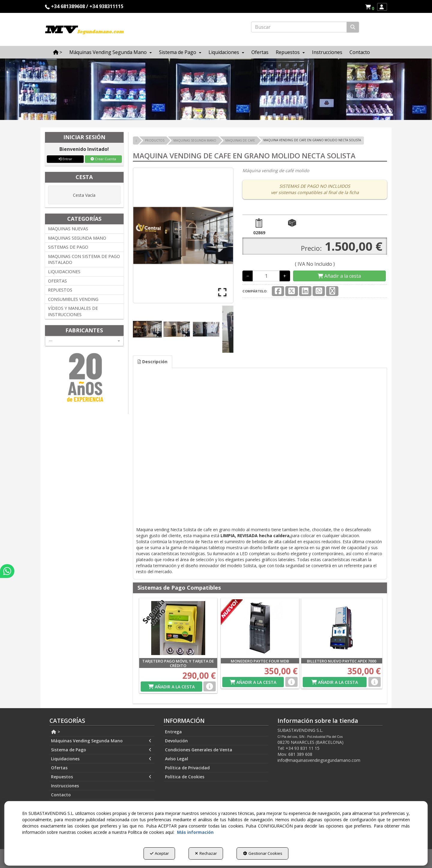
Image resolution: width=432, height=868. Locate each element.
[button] (371, 7)
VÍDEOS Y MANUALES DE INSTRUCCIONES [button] (73, 311)
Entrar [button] (65, 159)
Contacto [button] (61, 795)
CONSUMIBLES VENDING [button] (73, 299)
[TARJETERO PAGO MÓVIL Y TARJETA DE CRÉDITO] (178, 628)
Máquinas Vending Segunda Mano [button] (101, 741)
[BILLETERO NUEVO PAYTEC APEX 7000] (342, 628)
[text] (299, 27)
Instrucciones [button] (65, 786)
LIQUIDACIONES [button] (64, 272)
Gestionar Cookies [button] (263, 853)
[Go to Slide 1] (147, 329)
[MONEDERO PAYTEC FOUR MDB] (260, 628)
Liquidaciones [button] (101, 759)
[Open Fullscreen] (222, 292)
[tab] (153, 362)
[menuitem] (370, 7)
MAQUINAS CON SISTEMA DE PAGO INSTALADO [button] (84, 259)
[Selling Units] (266, 276)
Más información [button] (195, 832)
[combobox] (84, 341)
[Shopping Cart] (339, 276)
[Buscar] (353, 27)
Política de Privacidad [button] (187, 768)
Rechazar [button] (206, 853)
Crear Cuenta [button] (103, 159)
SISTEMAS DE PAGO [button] (68, 247)
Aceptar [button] (159, 853)
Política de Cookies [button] (185, 777)
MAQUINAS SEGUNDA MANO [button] (77, 238)
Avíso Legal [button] (177, 759)
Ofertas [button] (59, 768)
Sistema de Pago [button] (101, 750)
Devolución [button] (176, 741)
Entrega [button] (173, 732)
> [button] (55, 732)
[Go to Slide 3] (206, 329)
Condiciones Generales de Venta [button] (199, 750)
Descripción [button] (153, 362)
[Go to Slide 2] (177, 329)
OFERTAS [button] (57, 281)
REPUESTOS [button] (60, 290)
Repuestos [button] (101, 777)
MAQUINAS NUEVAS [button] (68, 229)
